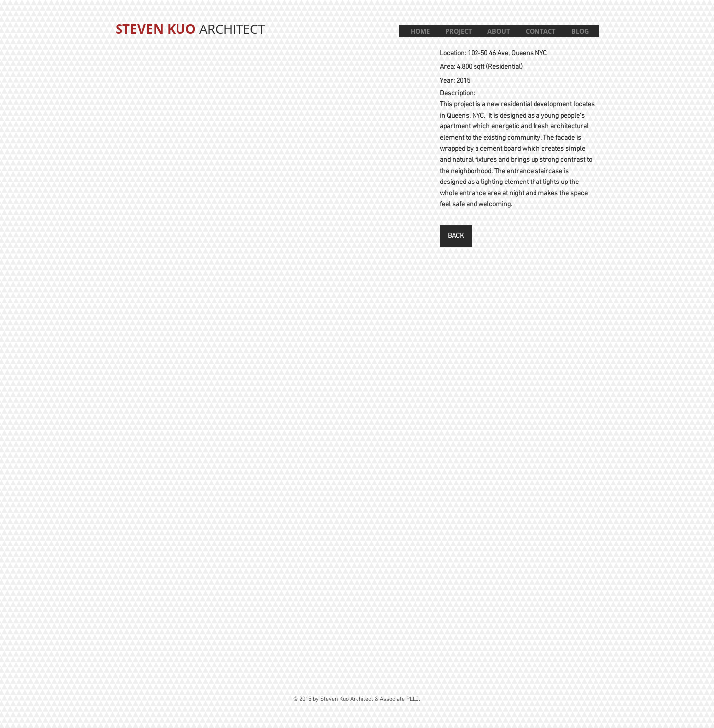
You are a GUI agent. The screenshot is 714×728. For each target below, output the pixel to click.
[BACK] (456, 236)
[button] (458, 31)
